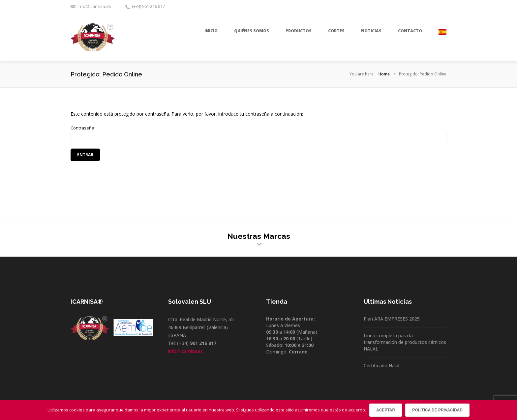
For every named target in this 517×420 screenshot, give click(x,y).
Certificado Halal (381, 365)
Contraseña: (258, 136)
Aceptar (386, 410)
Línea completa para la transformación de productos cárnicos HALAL (405, 342)
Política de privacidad (437, 410)
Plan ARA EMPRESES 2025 (392, 319)
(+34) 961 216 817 (148, 6)
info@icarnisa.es (94, 6)
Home (384, 74)
